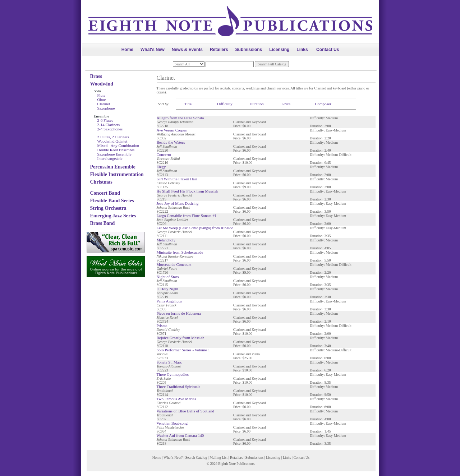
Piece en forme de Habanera (179, 313)
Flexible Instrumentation (117, 174)
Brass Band (103, 223)
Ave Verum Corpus (172, 130)
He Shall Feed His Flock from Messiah (188, 191)
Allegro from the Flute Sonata (180, 118)
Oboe (102, 100)
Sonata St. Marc (169, 362)
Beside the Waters (171, 142)
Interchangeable (110, 158)
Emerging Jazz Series (113, 216)
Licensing (279, 50)
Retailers (219, 50)
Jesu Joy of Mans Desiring (178, 203)
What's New (153, 50)
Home (127, 50)
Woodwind (102, 84)
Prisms (162, 325)
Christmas (101, 182)
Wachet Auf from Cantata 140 (180, 435)
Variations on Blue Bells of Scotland (185, 411)
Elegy (161, 167)
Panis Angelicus (169, 301)
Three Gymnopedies (173, 374)
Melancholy (166, 240)
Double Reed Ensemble (116, 150)
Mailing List (218, 457)
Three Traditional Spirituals (179, 387)
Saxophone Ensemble (114, 154)
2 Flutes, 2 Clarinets (113, 137)
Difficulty (225, 104)
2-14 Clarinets (109, 125)
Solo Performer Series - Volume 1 (183, 350)
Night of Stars (168, 277)
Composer (323, 104)
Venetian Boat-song (172, 423)
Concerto (164, 154)
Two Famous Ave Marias (176, 399)
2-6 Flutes (105, 120)
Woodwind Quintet (112, 141)
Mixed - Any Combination (118, 145)
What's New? (173, 457)
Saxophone (106, 108)
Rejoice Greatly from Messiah (181, 338)
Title (188, 104)
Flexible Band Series (112, 201)
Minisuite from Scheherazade (180, 252)
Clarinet (104, 104)
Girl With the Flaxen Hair (177, 179)
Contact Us (328, 50)
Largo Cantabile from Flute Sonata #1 (187, 216)
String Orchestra (108, 208)
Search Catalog (196, 457)
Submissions (249, 50)
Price (286, 104)
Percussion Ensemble (113, 167)
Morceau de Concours (174, 264)
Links (302, 50)
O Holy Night (168, 289)
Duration (257, 104)
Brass (96, 76)
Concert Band (105, 193)
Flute (102, 95)
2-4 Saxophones (110, 129)
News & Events (187, 50)
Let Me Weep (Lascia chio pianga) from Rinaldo (195, 228)
